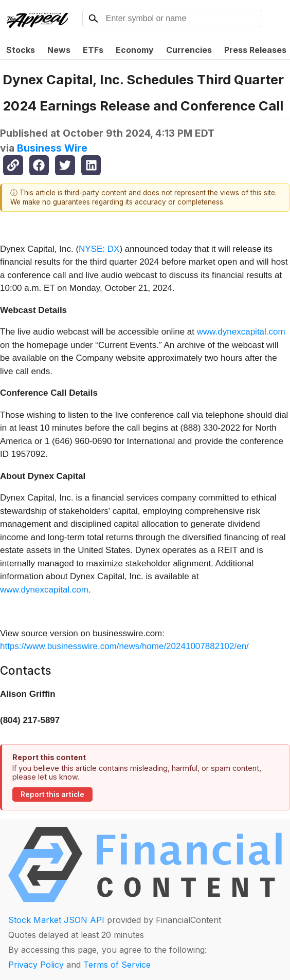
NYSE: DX (99, 249)
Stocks (21, 50)
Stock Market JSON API (56, 920)
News (59, 50)
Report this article (52, 794)
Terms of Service (117, 965)
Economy (135, 50)
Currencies (189, 50)
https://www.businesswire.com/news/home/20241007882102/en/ (124, 646)
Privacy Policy (36, 965)
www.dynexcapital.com (241, 332)
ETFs (93, 50)
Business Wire (52, 148)
